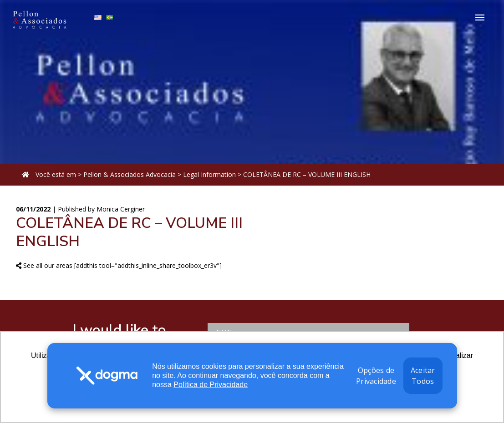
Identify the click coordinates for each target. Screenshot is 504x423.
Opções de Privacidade (376, 376)
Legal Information (209, 174)
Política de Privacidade (211, 385)
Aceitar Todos (423, 376)
